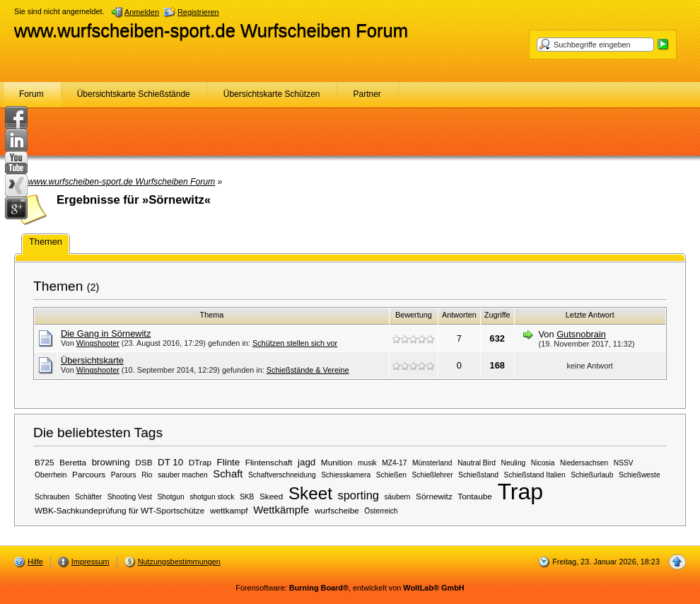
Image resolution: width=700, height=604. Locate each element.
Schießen (391, 475)
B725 (45, 462)
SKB (247, 497)
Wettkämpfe (281, 510)
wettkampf (229, 510)
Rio (147, 475)
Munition (337, 462)
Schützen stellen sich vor (295, 343)
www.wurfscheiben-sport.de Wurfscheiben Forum (211, 30)
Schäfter (88, 497)
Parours (124, 475)
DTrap (200, 462)
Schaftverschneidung (282, 475)
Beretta (73, 462)
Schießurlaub (592, 475)
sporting (358, 495)
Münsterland (432, 463)
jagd (307, 462)
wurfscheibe (337, 510)
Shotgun (171, 497)
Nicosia (543, 463)
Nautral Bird (477, 463)
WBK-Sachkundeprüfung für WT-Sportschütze (119, 510)
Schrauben (52, 497)
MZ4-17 (394, 463)
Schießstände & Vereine (308, 370)
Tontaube (474, 496)
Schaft (228, 474)
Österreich (381, 511)
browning (111, 462)
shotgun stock (212, 497)
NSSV (624, 463)
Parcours (89, 474)
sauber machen (183, 475)
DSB (144, 462)
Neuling (514, 463)
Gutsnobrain (581, 334)
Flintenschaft (269, 462)
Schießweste (640, 475)
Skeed (271, 496)
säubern (397, 497)
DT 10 (170, 462)
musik (367, 463)
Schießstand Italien (535, 475)
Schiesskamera (346, 475)
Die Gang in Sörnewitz (106, 333)
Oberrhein (51, 475)
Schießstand (478, 475)
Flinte (229, 462)
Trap (520, 492)
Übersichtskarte (92, 360)
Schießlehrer (433, 475)
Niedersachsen (584, 463)
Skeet (310, 493)
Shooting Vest (130, 497)
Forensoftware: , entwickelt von (350, 588)
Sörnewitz (434, 496)
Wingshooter (98, 343)
